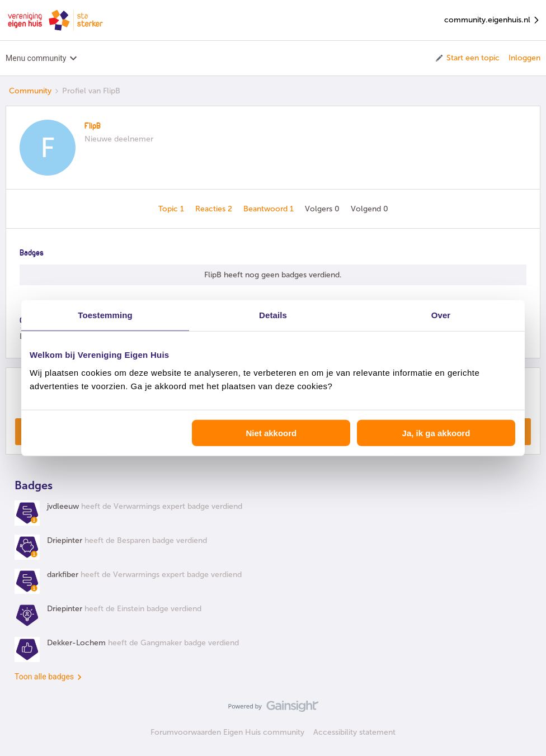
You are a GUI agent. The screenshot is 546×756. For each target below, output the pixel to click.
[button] (467, 58)
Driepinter (65, 540)
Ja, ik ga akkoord (436, 433)
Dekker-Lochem (76, 643)
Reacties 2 (215, 209)
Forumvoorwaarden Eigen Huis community (227, 732)
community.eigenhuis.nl (492, 20)
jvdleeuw (63, 506)
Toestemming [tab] (105, 315)
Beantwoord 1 (270, 209)
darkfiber (63, 575)
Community (30, 91)
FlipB (93, 126)
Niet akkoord (271, 433)
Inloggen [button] (524, 58)
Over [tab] (441, 315)
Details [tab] (273, 315)
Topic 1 (172, 209)
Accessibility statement (354, 732)
